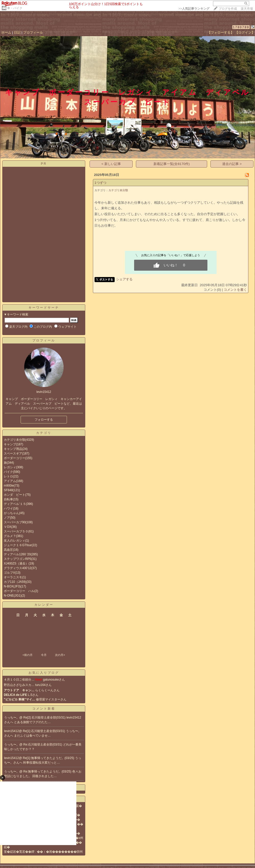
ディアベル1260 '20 (17, 554)
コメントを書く (235, 290)
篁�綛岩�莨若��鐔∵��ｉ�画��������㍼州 (43, 852)
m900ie (9, 486)
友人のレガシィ (15, 541)
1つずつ (100, 183)
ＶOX (8, 527)
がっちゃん (11, 513)
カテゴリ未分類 (15, 440)
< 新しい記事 (111, 164)
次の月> (60, 655)
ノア (7, 518)
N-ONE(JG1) (13, 596)
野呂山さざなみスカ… (19, 685)
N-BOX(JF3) (12, 586)
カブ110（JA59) (15, 582)
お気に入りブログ (44, 673)
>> (194, 9)
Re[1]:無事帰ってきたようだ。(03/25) (49, 758)
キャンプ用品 (13, 449)
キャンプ (10, 444)
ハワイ (8, 508)
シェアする (124, 279)
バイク (8, 472)
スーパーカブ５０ (16, 531)
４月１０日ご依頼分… (19, 680)
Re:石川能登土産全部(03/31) (43, 745)
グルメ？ (10, 536)
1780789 (241, 27)
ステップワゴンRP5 (17, 559)
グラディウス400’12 (18, 568)
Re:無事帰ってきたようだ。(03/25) (48, 771)
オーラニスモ (13, 577)
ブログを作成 (228, 9)
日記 (17, 32)
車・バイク (15, 8)
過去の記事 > (232, 164)
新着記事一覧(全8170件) (172, 164)
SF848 (8, 490)
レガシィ (10, 467)
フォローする (44, 420)
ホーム (6, 32)
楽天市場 (247, 9)
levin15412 (11, 731)
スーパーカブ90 (15, 522)
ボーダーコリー (15, 458)
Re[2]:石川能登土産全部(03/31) (45, 718)
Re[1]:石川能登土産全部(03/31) (44, 731)
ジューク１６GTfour (18, 545)
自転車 (8, 499)
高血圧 (8, 550)
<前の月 (27, 655)
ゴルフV (9, 573)
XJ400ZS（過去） (16, 563)
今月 (44, 655)
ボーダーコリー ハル (19, 591)
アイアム (10, 481)
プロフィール (33, 32)
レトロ (8, 476)
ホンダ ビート (15, 495)
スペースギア (13, 453)
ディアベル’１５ (15, 504)
